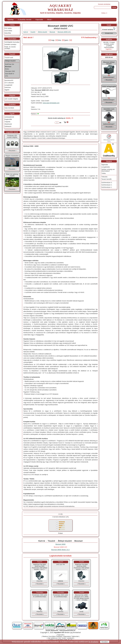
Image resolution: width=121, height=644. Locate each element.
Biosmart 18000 (60, 544)
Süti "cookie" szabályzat (66, 638)
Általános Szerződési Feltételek (52, 636)
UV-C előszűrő (9, 83)
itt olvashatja (93, 642)
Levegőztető (8, 85)
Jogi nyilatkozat (52, 638)
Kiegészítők (8, 119)
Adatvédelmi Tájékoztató (71, 636)
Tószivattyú (12, 39)
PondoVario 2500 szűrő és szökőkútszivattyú (61, 596)
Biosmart (79, 541)
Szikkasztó (8, 126)
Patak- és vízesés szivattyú (10, 48)
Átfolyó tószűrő (65, 541)
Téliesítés (104, 177)
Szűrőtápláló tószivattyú (12, 42)
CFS (6, 76)
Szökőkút (12, 105)
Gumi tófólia (8, 31)
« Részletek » (40, 584)
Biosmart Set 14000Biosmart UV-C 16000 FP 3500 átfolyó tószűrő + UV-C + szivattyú (81, 598)
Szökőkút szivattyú (10, 44)
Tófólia (12, 25)
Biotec (7, 69)
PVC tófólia (8, 28)
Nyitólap (11, 20)
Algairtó (7, 90)
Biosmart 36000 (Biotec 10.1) (60, 550)
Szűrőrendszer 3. (107, 183)
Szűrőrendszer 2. (107, 185)
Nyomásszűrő (9, 80)
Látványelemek (9, 117)
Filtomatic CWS (10, 71)
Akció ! (50, 20)
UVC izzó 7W (60, 565)
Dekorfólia (8, 33)
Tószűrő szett (9, 58)
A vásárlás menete (25, 20)
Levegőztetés (106, 167)
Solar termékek (9, 108)
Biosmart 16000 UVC (64, 32)
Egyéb (12, 114)
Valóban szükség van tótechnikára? (108, 170)
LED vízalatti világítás (11, 99)
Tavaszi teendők (106, 179)
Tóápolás (7, 122)
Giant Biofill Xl (10, 74)
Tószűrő (51, 541)
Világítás (12, 95)
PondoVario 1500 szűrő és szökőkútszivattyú (40, 596)
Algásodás (105, 165)
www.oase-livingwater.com (51, 103)
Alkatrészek (8, 124)
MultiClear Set (10, 64)
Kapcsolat (39, 20)
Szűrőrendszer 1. (107, 187)
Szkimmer (8, 87)
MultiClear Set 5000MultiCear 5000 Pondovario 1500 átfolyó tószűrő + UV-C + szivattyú (40, 568)
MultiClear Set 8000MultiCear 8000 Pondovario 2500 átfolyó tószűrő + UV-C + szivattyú (81, 568)
